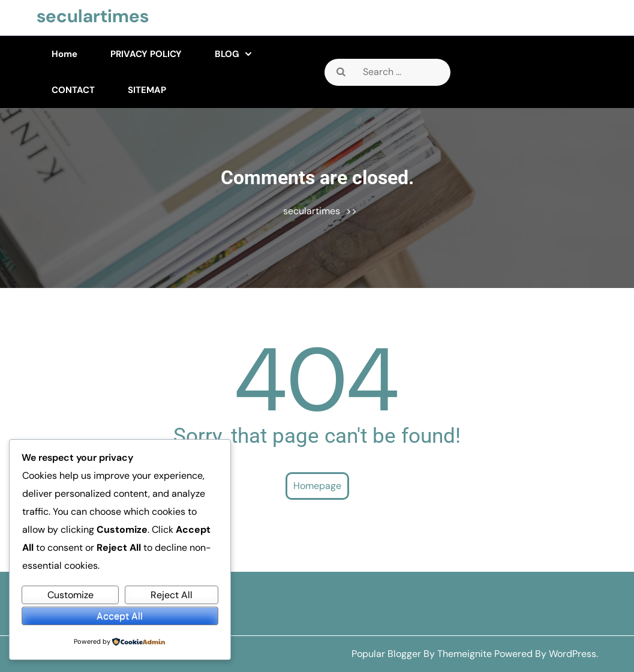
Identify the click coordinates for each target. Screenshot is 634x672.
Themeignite (465, 654)
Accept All (120, 616)
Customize (70, 595)
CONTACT (73, 90)
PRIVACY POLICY (146, 54)
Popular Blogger (386, 654)
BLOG (227, 54)
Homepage (317, 486)
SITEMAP (147, 90)
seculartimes (93, 16)
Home (64, 54)
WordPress (573, 654)
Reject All (172, 595)
